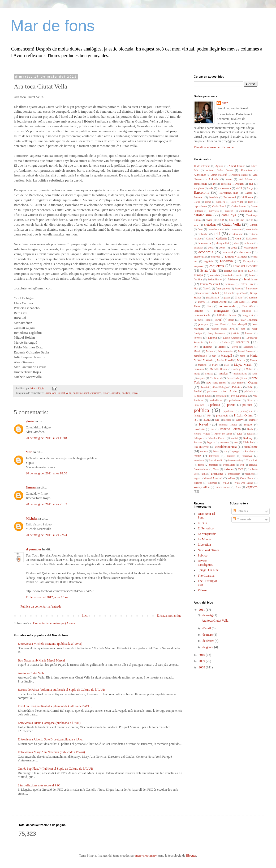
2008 (202, 667)
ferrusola (230, 284)
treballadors (229, 465)
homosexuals (227, 306)
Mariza (241, 360)
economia (206, 252)
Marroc (254, 360)
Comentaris (242, 519)
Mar (29, 452)
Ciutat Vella (65, 393)
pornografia (246, 411)
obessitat (204, 387)
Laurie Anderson (232, 338)
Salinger (198, 438)
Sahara (250, 434)
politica (247, 405)
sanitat (234, 438)
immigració (221, 311)
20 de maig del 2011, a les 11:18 (46, 438)
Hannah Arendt (219, 302)
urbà (204, 474)
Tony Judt (252, 460)
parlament (212, 391)
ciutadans (210, 225)
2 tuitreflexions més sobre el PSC (39, 785)
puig (217, 420)
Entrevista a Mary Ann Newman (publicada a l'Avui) (51, 752)
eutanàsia (215, 275)
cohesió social (81, 393)
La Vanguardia (207, 534)
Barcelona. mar (229, 193)
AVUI (239, 188)
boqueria (221, 202)
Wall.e (226, 483)
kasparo (249, 333)
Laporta (212, 338)
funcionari (203, 293)
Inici (85, 616)
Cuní (238, 238)
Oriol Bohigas (221, 387)
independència (202, 315)
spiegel (236, 451)
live (196, 347)
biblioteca (247, 197)
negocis (201, 378)
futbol (216, 293)
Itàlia (231, 320)
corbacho (203, 234)
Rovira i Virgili (202, 434)
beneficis (214, 197)
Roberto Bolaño (230, 429)
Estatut (228, 271)
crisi (217, 234)
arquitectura (201, 184)
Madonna (248, 347)
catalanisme (203, 215)
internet (198, 320)
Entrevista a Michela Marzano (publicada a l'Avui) (50, 644)
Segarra (211, 442)
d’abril (207, 628)
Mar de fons (53, 26)
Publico (203, 555)
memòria (199, 369)
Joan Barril (220, 324)
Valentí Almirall (213, 478)
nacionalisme (240, 374)
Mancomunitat (226, 351)
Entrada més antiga (169, 616)
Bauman (199, 197)
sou (226, 451)
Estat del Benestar (245, 266)
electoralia (200, 256)
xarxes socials (223, 487)
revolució (199, 429)
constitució (252, 229)
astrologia (226, 184)
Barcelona (51, 393)
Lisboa (226, 342)
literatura (243, 342)
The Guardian (206, 576)
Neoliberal (216, 378)
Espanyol (248, 261)
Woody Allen (202, 487)
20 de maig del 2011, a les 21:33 (46, 504)
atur (251, 184)
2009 (202, 661)
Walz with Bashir (244, 483)
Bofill (197, 202)
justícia (235, 333)
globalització (212, 298)
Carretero (214, 211)
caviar (209, 220)
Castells (229, 211)
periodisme (216, 400)
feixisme (233, 279)
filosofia (207, 288)
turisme (228, 469)
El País (202, 523)
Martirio (202, 365)
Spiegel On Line (208, 570)
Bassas (249, 193)
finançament (223, 288)
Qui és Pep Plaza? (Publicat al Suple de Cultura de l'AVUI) (55, 769)
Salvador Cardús (217, 438)
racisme (227, 420)
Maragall (226, 356)
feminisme (251, 279)
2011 (202, 610)
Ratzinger (253, 420)
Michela (31, 519)
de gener (208, 647)
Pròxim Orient (243, 415)
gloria (30, 421)
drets (234, 247)
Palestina (237, 387)
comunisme (235, 229)
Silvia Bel (248, 442)
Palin (250, 387)
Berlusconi (230, 197)
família (198, 279)
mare (242, 356)
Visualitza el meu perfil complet (214, 147)
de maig (208, 615)
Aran (229, 179)
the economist (235, 460)
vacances (249, 474)
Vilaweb (198, 483)
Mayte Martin (243, 365)
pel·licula (249, 391)
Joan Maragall (239, 324)
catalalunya (246, 211)
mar (214, 356)
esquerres (96, 393)
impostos (246, 311)
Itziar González (111, 393)
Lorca (235, 347)
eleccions (245, 252)
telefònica (214, 456)
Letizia (213, 342)
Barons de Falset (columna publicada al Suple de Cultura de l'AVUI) (61, 690)
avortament (225, 188)
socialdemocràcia (225, 447)
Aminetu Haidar (240, 175)
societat (204, 451)
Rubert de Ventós (223, 434)
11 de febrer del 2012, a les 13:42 (47, 597)
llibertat (208, 347)
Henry (210, 306)
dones (222, 247)
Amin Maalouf (219, 175)
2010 (202, 655)
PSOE (206, 420)
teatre (197, 456)
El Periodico (206, 528)
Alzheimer (200, 175)
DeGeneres (252, 239)
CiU (196, 225)
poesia (231, 405)
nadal (255, 374)
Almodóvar (246, 170)
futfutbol (228, 293)
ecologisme (251, 247)
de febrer (209, 641)
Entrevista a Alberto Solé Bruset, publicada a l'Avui (51, 739)
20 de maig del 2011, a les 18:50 (46, 473)
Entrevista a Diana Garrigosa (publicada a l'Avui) (49, 723)
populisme (228, 411)
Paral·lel (198, 391)
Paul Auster (230, 391)
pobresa (215, 405)
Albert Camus (237, 166)
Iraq (208, 320)
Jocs (243, 329)
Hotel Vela (247, 306)
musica (209, 373)
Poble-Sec (199, 405)
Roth (250, 429)
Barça (250, 188)
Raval (135, 393)
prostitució (222, 415)
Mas (227, 365)
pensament (221, 396)
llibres (222, 347)
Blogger (191, 856)
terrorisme (199, 460)
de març (208, 635)
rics (212, 429)
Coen (200, 229)
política (126, 393)
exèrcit (241, 275)
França (238, 288)
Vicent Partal (247, 478)
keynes (198, 338)
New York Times (216, 382)
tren (242, 465)
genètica (241, 293)
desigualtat (223, 243)
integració (248, 315)
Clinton (254, 225)
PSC (196, 420)
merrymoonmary (146, 856)
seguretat (224, 442)
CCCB (220, 220)
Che (242, 220)
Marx (215, 365)
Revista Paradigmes (205, 563)
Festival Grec (246, 284)
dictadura (249, 243)
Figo (196, 288)
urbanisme (217, 474)
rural (239, 434)
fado (251, 275)
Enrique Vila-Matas (236, 256)
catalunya (229, 215)
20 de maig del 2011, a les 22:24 (46, 535)
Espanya (226, 261)
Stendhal (249, 451)
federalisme (215, 279)
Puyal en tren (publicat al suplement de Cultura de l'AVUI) (55, 706)
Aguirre (219, 166)
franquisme (252, 288)
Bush (251, 202)
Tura (216, 469)
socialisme (251, 447)
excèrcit (228, 275)
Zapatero (252, 487)
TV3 (240, 469)
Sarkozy (248, 438)
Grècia (238, 298)
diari (237, 243)
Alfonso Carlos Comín (219, 170)
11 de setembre (202, 166)
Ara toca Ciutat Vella (31, 673)
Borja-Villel (237, 202)
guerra (202, 302)
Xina (238, 487)
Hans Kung (239, 302)
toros (201, 465)
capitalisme (200, 206)
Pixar (250, 400)
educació (228, 252)
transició (214, 465)
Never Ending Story (237, 378)
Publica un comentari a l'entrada (41, 606)
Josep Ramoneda (216, 333)
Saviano (198, 442)
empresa (215, 256)
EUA (251, 271)
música (223, 373)
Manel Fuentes (246, 351)
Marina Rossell (225, 360)
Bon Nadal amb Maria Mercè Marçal (41, 660)
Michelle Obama (218, 369)
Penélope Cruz (202, 396)
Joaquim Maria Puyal (223, 329)
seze (236, 442)
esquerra (199, 266)
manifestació (200, 356)
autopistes (199, 188)
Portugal (198, 416)
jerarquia (203, 324)
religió (248, 424)
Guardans (252, 297)
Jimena (31, 487)
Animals (214, 179)
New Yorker (237, 383)
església (208, 261)
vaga (196, 478)
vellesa (231, 478)
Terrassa (231, 456)
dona (211, 247)
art (214, 184)
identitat (198, 311)
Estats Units (208, 271)
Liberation (204, 545)
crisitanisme (236, 234)
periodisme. (235, 400)
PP (209, 415)
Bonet (208, 202)
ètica (240, 271)
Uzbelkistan (234, 474)
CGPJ (232, 220)
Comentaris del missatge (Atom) (54, 623)
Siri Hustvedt (201, 447)
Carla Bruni (219, 206)
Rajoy (239, 420)
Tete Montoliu (216, 460)
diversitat (199, 248)
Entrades (240, 511)
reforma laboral (228, 425)
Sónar (216, 451)
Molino (249, 369)
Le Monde (204, 539)
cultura (221, 238)
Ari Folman (246, 179)
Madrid (197, 351)
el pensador (34, 549)
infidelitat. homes (227, 315)
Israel (219, 320)
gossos (227, 298)
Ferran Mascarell (210, 284)
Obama (253, 382)
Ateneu (240, 184)
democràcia (204, 243)
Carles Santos (239, 206)
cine (251, 220)
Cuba (209, 239)
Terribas (247, 456)
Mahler (210, 351)
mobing (237, 369)
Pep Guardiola (239, 396)
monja (197, 374)
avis (211, 188)
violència (212, 483)
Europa (198, 275)
